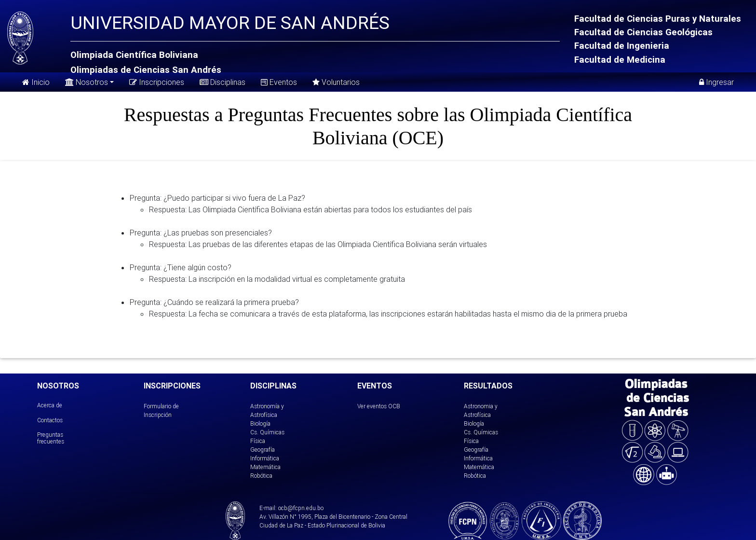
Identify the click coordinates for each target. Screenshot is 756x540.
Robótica (261, 476)
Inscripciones (157, 82)
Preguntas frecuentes (51, 438)
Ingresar (716, 82)
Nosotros (87, 81)
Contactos (50, 420)
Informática (265, 458)
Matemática (265, 467)
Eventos (279, 82)
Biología (260, 423)
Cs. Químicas (267, 432)
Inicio (36, 82)
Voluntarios (336, 82)
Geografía (263, 450)
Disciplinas (223, 82)
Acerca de (50, 405)
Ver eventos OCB (379, 406)
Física (258, 441)
